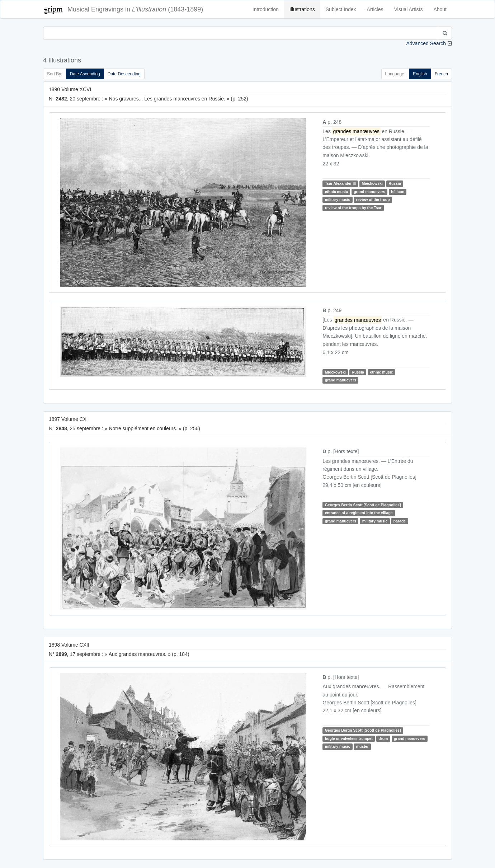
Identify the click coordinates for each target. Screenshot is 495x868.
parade (400, 521)
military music (338, 200)
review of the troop (373, 200)
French (441, 74)
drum (383, 738)
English (420, 74)
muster (362, 746)
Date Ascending (85, 74)
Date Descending (124, 74)
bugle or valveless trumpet (349, 738)
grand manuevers (369, 192)
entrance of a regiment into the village (359, 513)
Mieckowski (372, 183)
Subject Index (341, 9)
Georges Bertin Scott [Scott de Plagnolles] (363, 505)
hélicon (398, 192)
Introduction (266, 9)
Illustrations (302, 9)
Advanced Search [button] (426, 43)
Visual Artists (409, 9)
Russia (395, 183)
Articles (375, 9)
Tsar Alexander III (340, 183)
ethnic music (336, 192)
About (440, 9)
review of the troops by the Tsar (353, 208)
